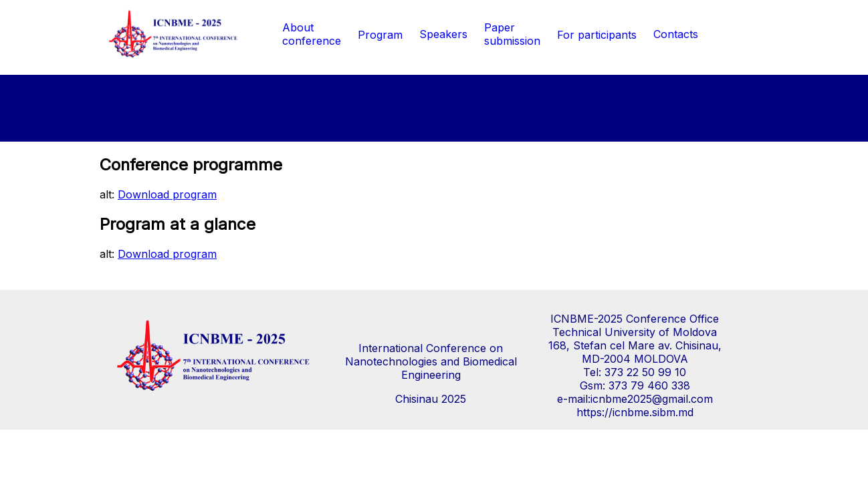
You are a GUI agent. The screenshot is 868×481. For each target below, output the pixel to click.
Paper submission (512, 34)
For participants (597, 35)
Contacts (676, 34)
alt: (158, 194)
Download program (167, 194)
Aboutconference (312, 34)
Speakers (443, 34)
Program (380, 35)
